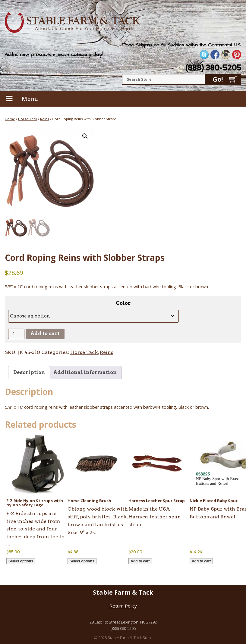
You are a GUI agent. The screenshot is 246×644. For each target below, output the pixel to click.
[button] (85, 136)
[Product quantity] (16, 334)
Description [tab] (29, 372)
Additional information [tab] (85, 372)
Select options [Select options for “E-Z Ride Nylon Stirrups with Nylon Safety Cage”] (21, 561)
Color (123, 303)
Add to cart (45, 334)
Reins (45, 119)
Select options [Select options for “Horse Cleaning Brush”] (82, 561)
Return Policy (123, 606)
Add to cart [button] (140, 561)
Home (10, 119)
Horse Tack (28, 119)
